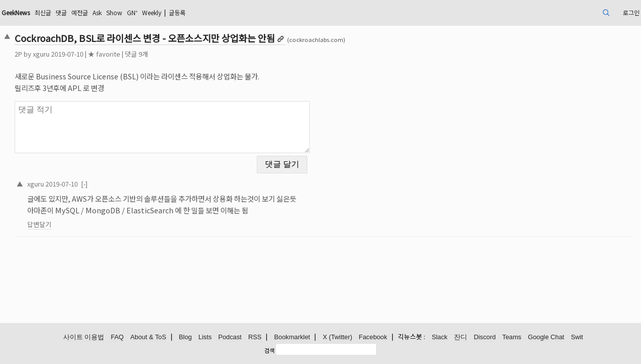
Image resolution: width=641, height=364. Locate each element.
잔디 (461, 337)
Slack (440, 337)
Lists (205, 337)
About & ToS (148, 337)
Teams (512, 337)
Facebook (373, 337)
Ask (179, 12)
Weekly (244, 12)
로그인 (565, 12)
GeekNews (84, 12)
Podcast (230, 337)
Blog (186, 337)
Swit (577, 337)
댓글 (138, 12)
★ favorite (166, 54)
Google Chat (546, 337)
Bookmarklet (292, 337)
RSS (255, 337)
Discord (485, 337)
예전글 (158, 12)
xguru (103, 54)
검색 (269, 350)
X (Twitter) (337, 337)
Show (199, 12)
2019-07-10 (123, 177)
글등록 (275, 12)
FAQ (117, 337)
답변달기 (101, 218)
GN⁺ (220, 12)
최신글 (117, 12)
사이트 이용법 (84, 337)
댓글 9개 (198, 54)
